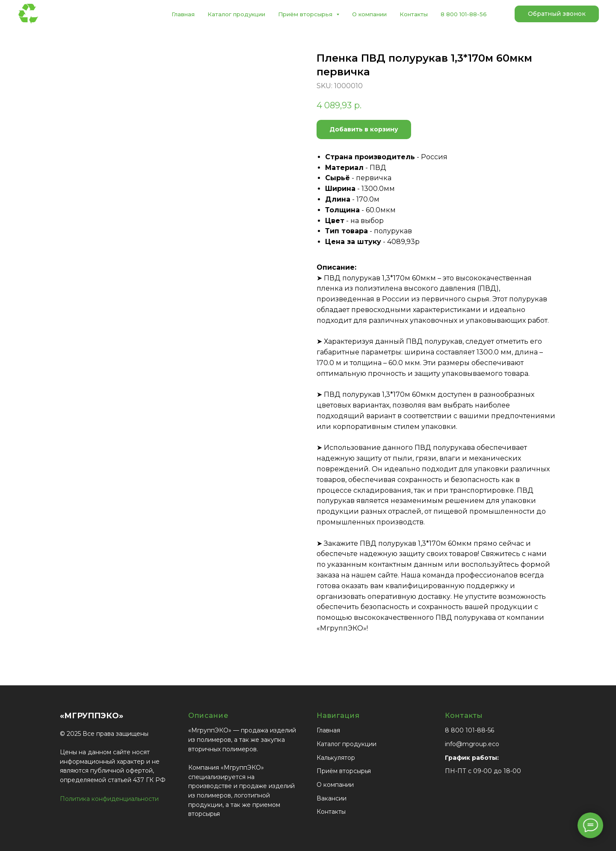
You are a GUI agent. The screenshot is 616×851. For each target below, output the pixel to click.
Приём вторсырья (344, 771)
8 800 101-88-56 (464, 14)
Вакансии (332, 798)
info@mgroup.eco (472, 744)
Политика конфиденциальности (109, 799)
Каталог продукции (236, 14)
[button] (557, 14)
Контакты (414, 14)
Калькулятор (336, 758)
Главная (183, 14)
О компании (369, 14)
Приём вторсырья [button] (306, 14)
